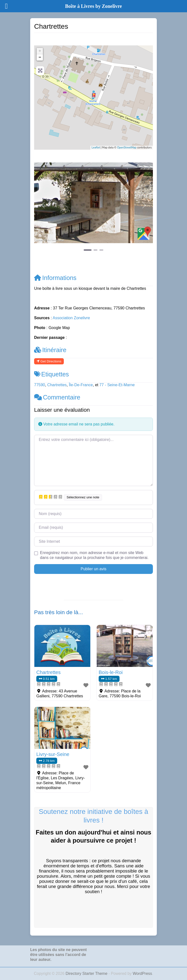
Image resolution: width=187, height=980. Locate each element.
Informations (55, 278)
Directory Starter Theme (87, 973)
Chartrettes (57, 385)
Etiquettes (52, 374)
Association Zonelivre (71, 318)
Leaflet (96, 148)
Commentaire (57, 397)
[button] (43, 205)
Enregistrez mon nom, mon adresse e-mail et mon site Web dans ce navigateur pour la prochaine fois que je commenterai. (94, 555)
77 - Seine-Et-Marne (117, 385)
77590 (40, 385)
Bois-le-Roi (111, 672)
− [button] (40, 57)
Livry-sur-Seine (53, 754)
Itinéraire (50, 350)
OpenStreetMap (127, 148)
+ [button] (40, 51)
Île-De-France (81, 385)
